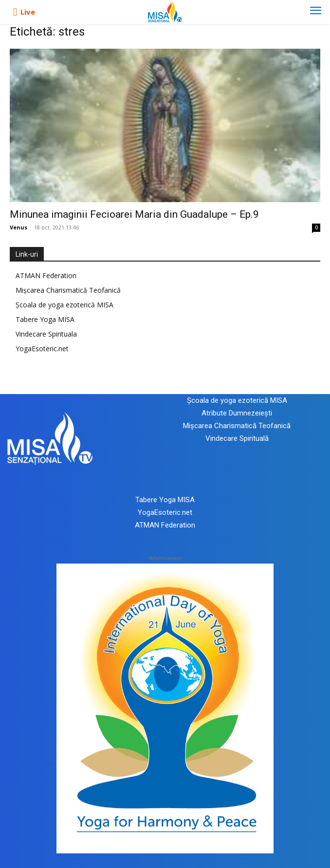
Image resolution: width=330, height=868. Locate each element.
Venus (18, 227)
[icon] (15, 12)
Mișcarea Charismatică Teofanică (68, 290)
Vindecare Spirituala (46, 334)
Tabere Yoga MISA (45, 319)
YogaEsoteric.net (42, 349)
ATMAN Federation (46, 275)
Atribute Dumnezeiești (237, 413)
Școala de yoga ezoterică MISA (64, 305)
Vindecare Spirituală (237, 438)
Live (28, 12)
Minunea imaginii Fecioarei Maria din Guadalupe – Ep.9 (134, 214)
